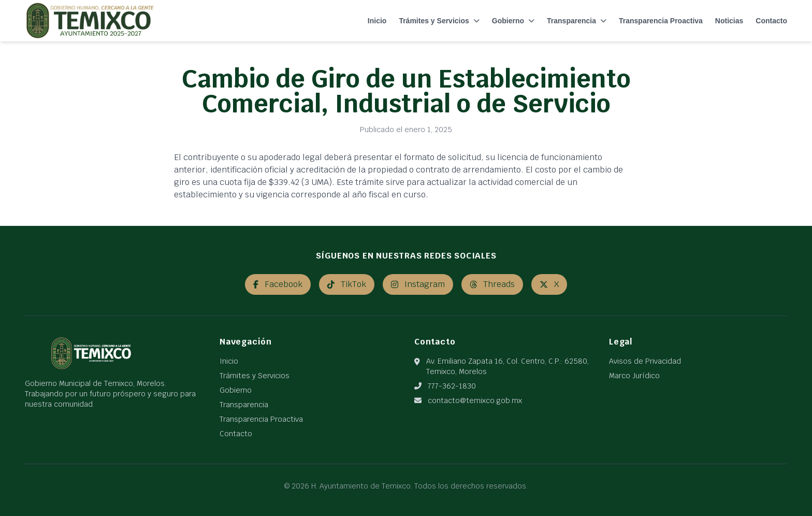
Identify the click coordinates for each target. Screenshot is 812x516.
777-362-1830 (452, 386)
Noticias (729, 21)
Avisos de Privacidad (645, 361)
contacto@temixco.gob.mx (475, 400)
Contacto (771, 21)
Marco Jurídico (634, 376)
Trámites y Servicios (439, 21)
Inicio (377, 21)
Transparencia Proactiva (661, 21)
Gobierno (513, 21)
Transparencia (577, 21)
